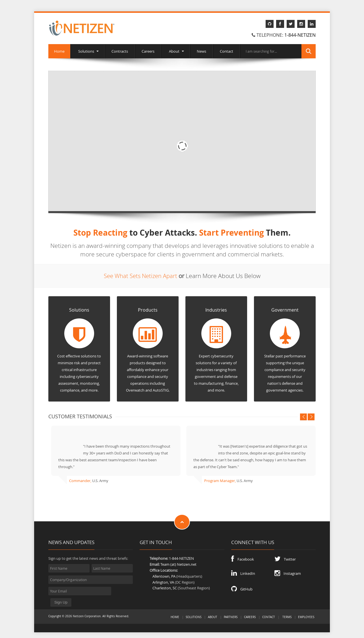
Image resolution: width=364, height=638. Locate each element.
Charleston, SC (165, 588)
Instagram (288, 573)
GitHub (242, 589)
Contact (227, 51)
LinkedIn (243, 573)
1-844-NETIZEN (300, 35)
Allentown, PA (164, 576)
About (176, 51)
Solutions (88, 51)
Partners (231, 608)
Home (59, 51)
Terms (287, 608)
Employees (306, 608)
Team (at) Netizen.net (178, 564)
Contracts (120, 51)
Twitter (285, 559)
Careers (148, 51)
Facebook (243, 559)
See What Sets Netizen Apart (140, 276)
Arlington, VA (163, 582)
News (201, 51)
